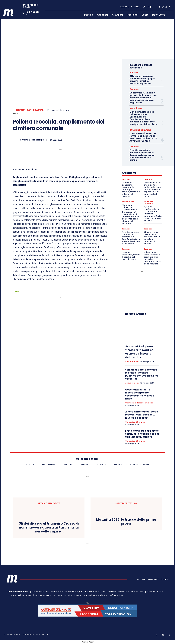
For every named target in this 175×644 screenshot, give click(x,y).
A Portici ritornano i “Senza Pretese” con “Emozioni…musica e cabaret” (142, 415)
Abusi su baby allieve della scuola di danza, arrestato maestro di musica (152, 238)
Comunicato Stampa (33, 140)
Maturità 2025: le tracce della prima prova (126, 522)
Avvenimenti (136, 108)
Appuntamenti (132, 362)
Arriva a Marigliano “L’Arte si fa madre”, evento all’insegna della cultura (140, 352)
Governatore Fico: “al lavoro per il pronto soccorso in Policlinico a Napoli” (140, 394)
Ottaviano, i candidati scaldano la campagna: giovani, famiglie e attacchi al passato (143, 80)
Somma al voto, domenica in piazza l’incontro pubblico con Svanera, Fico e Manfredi (142, 374)
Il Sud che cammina (140, 130)
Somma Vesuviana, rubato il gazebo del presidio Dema (131, 256)
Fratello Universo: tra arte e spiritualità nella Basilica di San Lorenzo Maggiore (142, 434)
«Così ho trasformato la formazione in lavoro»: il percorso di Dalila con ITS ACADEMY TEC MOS (143, 137)
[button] (150, 7)
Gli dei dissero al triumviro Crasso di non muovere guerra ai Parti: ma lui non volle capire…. (49, 527)
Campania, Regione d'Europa (139, 403)
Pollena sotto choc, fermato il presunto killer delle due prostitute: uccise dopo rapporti (153, 258)
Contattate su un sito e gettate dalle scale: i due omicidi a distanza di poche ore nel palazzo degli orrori (143, 98)
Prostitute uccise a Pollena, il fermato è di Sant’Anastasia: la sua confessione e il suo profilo (142, 155)
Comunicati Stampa (30, 110)
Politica (134, 73)
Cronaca (134, 89)
